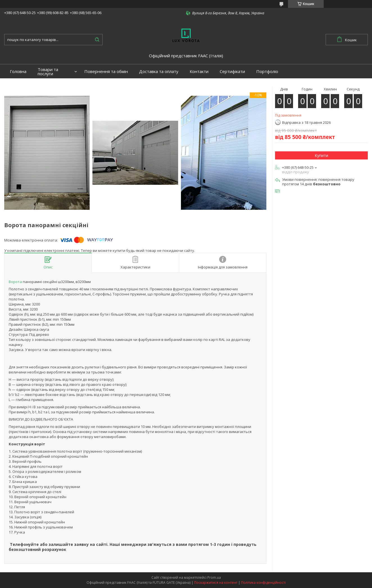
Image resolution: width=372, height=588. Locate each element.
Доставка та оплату (159, 71)
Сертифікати (232, 71)
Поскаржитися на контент (216, 583)
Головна (18, 71)
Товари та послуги (48, 72)
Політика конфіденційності (263, 583)
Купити (321, 155)
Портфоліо (267, 71)
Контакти (199, 71)
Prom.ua (214, 577)
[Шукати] (97, 40)
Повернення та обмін (106, 71)
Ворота (15, 282)
